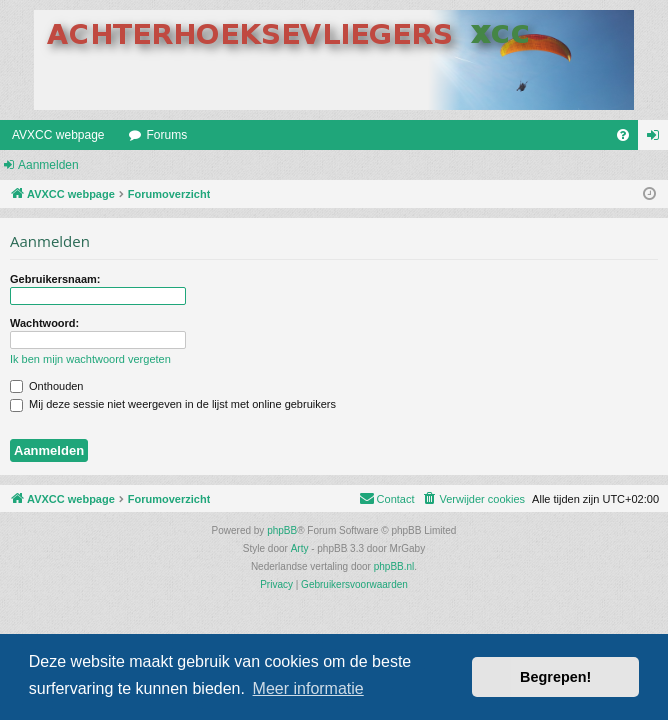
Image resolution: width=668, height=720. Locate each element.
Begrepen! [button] (555, 677)
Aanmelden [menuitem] (657, 139)
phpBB (282, 530)
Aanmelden (48, 165)
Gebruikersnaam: (55, 279)
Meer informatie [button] (308, 688)
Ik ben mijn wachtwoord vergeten (90, 359)
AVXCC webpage (58, 135)
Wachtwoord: (44, 323)
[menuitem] (623, 135)
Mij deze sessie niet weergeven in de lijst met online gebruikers (173, 404)
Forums (167, 135)
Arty (300, 548)
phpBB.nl (394, 566)
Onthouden (47, 386)
